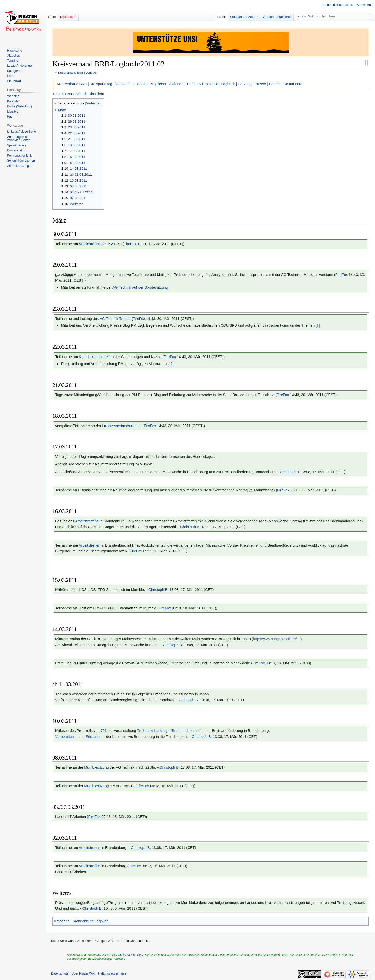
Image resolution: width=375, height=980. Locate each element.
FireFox (130, 244)
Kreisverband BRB (71, 73)
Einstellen (94, 737)
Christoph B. (290, 472)
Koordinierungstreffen (96, 357)
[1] (318, 325)
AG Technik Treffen (115, 319)
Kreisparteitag (101, 84)
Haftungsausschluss (112, 973)
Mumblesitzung (96, 767)
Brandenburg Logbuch (90, 921)
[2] (172, 364)
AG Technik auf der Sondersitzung (140, 287)
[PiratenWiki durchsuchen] (333, 16)
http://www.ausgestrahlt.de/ (275, 639)
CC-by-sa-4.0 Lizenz (131, 955)
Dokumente (293, 84)
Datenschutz (60, 973)
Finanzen (140, 84)
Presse (260, 84)
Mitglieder (158, 84)
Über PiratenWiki (83, 973)
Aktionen (176, 84)
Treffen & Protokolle (202, 84)
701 (104, 731)
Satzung (245, 84)
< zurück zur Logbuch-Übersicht (78, 94)
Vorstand (122, 84)
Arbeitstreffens (87, 521)
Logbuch (92, 73)
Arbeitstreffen (89, 244)
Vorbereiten (65, 737)
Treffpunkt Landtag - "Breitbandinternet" (169, 731)
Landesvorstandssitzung (122, 426)
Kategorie (62, 921)
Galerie (275, 84)
